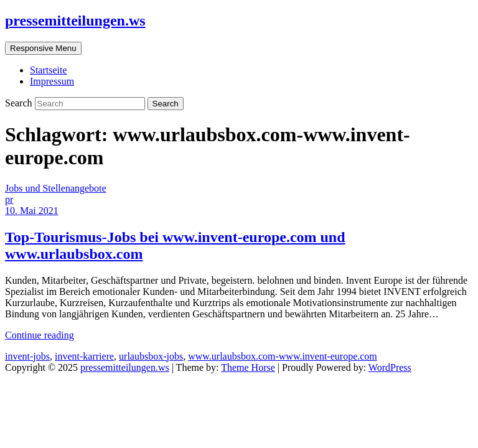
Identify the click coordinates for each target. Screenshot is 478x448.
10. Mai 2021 (32, 211)
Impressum (52, 81)
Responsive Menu (43, 48)
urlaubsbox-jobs (151, 356)
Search (20, 103)
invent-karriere (84, 356)
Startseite (49, 70)
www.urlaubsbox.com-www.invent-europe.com (283, 356)
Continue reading (40, 335)
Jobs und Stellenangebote (56, 188)
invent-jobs (27, 356)
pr (9, 199)
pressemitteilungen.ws (75, 21)
